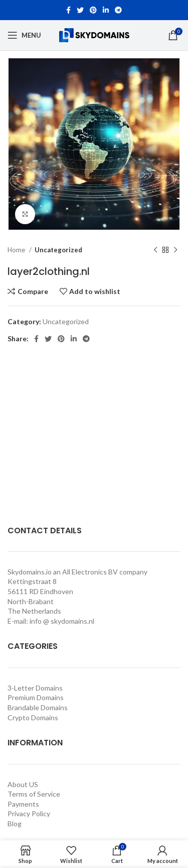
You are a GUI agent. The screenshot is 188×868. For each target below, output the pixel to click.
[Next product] (175, 250)
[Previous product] (155, 250)
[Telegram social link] (118, 10)
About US (23, 784)
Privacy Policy (29, 813)
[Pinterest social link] (93, 10)
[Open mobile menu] (24, 35)
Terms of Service (34, 794)
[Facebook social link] (68, 10)
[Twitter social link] (80, 10)
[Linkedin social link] (106, 10)
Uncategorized (58, 250)
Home (17, 250)
